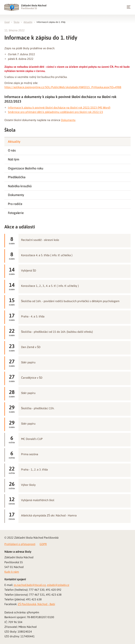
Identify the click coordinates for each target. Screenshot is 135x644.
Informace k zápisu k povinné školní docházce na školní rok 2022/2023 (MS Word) (59, 108)
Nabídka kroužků (20, 186)
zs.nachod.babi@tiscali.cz (30, 585)
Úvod (7, 22)
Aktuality (28, 22)
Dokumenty (68, 120)
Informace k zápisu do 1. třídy (51, 22)
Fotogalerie (16, 213)
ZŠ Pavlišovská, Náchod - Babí (36, 604)
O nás (12, 150)
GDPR (43, 544)
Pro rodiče (15, 204)
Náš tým (14, 159)
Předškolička (17, 177)
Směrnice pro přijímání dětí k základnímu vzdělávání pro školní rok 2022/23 (55, 112)
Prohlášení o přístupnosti (20, 544)
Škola (17, 22)
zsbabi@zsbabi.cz (58, 585)
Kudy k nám (12, 572)
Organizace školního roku (26, 168)
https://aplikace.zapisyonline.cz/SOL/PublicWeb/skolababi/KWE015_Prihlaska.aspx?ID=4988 (63, 87)
